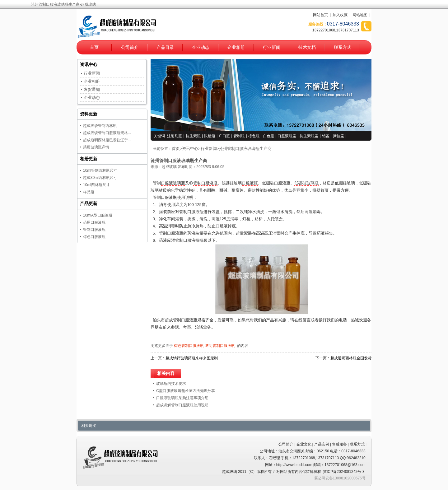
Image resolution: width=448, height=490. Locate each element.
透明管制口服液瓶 (220, 346)
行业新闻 (272, 47)
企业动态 (201, 47)
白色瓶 (268, 136)
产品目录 (165, 47)
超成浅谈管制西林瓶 (100, 126)
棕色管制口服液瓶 (189, 346)
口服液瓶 (250, 183)
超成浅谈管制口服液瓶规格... (107, 133)
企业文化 (304, 444)
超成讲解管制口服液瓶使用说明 (182, 405)
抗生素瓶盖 (309, 136)
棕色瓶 (254, 136)
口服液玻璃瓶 (173, 183)
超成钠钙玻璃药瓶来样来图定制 (192, 358)
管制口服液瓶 (205, 183)
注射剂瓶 (175, 136)
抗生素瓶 (193, 136)
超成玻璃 (169, 167)
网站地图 (360, 15)
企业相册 (236, 47)
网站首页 (320, 15)
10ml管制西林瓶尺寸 (100, 170)
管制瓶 (239, 136)
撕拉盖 (338, 136)
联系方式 (343, 47)
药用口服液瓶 (94, 222)
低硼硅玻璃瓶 (306, 183)
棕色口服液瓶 (94, 237)
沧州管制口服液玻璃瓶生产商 (245, 149)
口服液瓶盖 (287, 136)
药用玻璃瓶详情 (96, 147)
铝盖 (326, 136)
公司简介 (130, 47)
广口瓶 (224, 136)
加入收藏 (340, 15)
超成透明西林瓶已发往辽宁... (107, 140)
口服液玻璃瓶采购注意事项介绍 (182, 398)
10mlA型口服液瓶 (98, 215)
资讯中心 (190, 149)
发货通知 (92, 89)
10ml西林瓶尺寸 (96, 185)
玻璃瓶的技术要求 (171, 384)
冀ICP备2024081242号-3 (344, 472)
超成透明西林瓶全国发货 (351, 358)
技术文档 (307, 47)
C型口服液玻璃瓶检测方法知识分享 (186, 391)
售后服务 (339, 444)
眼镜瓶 (210, 136)
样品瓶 (89, 192)
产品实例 (322, 444)
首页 (94, 47)
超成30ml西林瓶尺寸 (100, 178)
